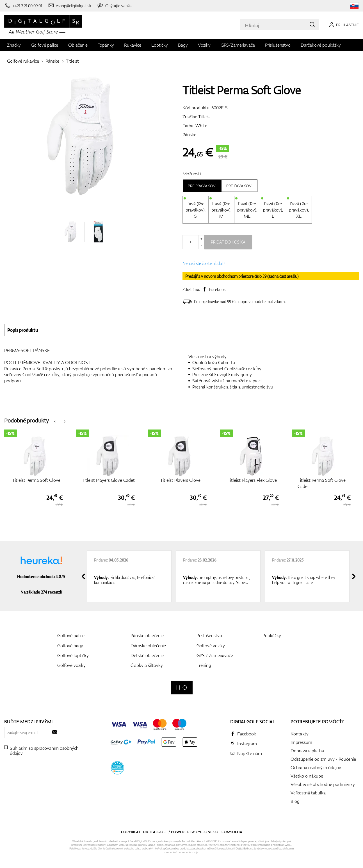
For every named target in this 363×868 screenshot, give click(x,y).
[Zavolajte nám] (23, 6)
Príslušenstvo (278, 45)
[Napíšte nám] (70, 6)
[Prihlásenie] (343, 25)
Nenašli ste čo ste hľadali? (204, 263)
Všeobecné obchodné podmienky (323, 784)
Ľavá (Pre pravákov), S (196, 210)
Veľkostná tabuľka (308, 793)
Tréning (204, 665)
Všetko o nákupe (307, 776)
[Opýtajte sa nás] (114, 6)
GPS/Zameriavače (238, 45)
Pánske (52, 61)
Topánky (106, 45)
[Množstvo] (193, 242)
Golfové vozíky (71, 665)
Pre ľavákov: (239, 186)
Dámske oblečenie (148, 646)
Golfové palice (44, 45)
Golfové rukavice (23, 61)
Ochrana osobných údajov (316, 767)
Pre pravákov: (202, 186)
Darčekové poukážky (321, 45)
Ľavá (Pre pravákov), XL (299, 210)
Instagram (247, 744)
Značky (14, 45)
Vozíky (204, 45)
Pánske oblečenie (147, 635)
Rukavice (133, 45)
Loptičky (160, 45)
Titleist (72, 61)
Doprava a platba (307, 751)
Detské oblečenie (147, 655)
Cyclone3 (205, 832)
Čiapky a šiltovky (147, 665)
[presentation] (55, 421)
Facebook (217, 289)
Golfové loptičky (73, 655)
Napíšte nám (250, 753)
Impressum (301, 742)
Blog (295, 801)
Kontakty (300, 734)
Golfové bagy (70, 646)
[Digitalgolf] (182, 688)
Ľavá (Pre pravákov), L (273, 210)
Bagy (183, 45)
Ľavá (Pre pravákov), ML (247, 210)
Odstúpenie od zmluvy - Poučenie (323, 759)
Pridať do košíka (228, 242)
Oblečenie (78, 45)
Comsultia (232, 832)
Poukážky (272, 635)
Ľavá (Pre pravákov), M (221, 210)
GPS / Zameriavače (215, 655)
